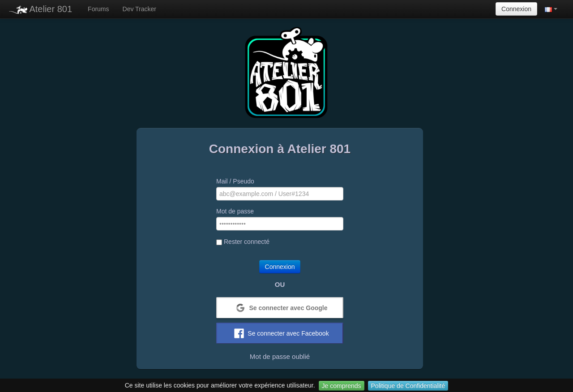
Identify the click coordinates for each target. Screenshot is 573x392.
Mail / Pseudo (235, 181)
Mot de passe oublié (280, 356)
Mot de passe (235, 211)
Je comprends (342, 386)
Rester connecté (243, 242)
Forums (98, 9)
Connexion (516, 9)
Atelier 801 (41, 9)
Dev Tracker (139, 9)
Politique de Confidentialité (408, 386)
